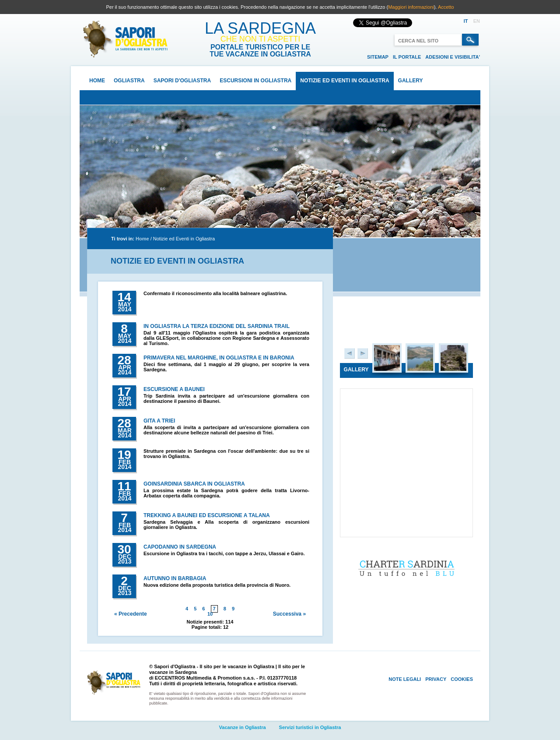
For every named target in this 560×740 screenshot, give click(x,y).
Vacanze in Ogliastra (243, 727)
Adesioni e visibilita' (453, 57)
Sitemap (378, 57)
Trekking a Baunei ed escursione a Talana (207, 515)
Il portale (407, 57)
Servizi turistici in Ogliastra (310, 727)
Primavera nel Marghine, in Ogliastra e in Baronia (219, 358)
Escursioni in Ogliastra (255, 81)
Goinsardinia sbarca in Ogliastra (194, 484)
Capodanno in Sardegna (180, 547)
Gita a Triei (159, 421)
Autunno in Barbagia (175, 578)
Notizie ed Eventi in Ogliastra (345, 81)
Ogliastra (129, 81)
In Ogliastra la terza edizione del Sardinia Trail (217, 326)
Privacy (436, 679)
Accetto (446, 7)
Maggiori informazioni (411, 7)
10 (210, 614)
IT (466, 21)
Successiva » (289, 614)
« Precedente (131, 614)
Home (97, 81)
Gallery (411, 81)
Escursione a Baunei (174, 389)
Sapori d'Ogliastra (182, 81)
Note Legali (405, 679)
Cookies (462, 679)
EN (477, 21)
